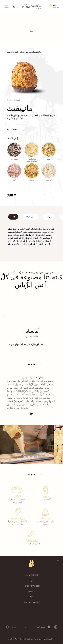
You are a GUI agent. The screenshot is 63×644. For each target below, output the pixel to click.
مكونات (49, 217)
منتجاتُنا (32, 597)
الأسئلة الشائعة (32, 575)
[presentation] (4, 316)
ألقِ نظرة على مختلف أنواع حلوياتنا (25, 344)
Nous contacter (32, 586)
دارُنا (32, 580)
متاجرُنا (32, 591)
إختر (13, 217)
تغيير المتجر (56, 7)
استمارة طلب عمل (32, 602)
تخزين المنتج (30, 217)
